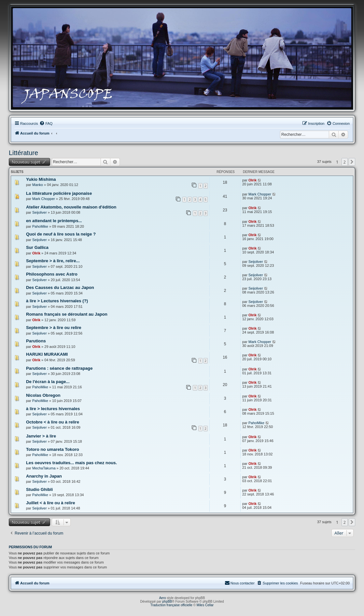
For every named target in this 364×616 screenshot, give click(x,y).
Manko (38, 185)
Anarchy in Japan (44, 476)
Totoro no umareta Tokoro (53, 449)
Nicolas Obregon (43, 395)
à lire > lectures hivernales (53, 409)
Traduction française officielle (171, 605)
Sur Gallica (37, 247)
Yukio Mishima (41, 179)
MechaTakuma (44, 468)
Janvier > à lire (41, 436)
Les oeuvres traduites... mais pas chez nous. (71, 463)
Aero (163, 598)
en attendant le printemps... (54, 221)
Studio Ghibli (39, 489)
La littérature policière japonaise (59, 193)
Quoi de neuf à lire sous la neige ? (61, 234)
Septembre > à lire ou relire (54, 328)
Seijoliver (40, 212)
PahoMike (40, 226)
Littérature (23, 153)
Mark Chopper (44, 199)
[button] (352, 162)
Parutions (36, 341)
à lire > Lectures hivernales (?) (57, 301)
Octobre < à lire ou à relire (53, 422)
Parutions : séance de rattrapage (59, 368)
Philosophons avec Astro (52, 274)
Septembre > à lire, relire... (53, 261)
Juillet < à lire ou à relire (51, 503)
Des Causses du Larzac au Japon (60, 287)
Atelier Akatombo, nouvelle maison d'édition (71, 207)
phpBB (167, 602)
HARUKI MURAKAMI (47, 354)
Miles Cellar (205, 605)
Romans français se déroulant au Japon (67, 314)
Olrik (252, 180)
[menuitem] (46, 123)
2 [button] (345, 162)
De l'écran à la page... (48, 382)
